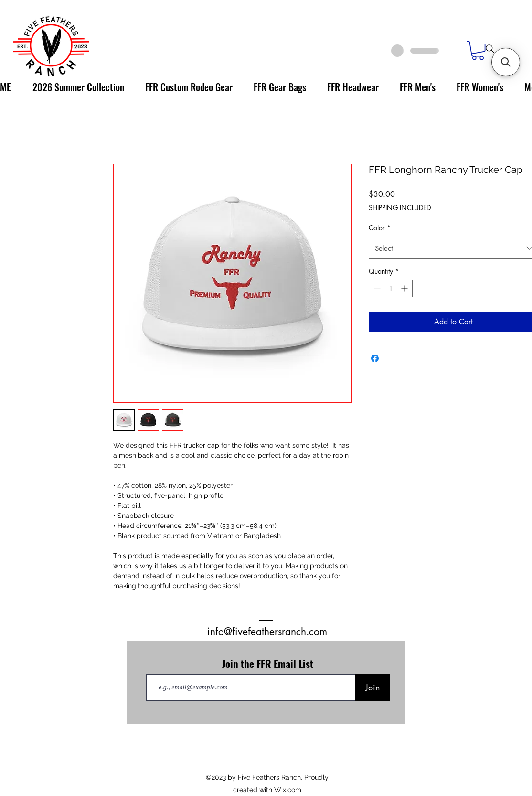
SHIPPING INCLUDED (400, 208)
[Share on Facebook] (375, 358)
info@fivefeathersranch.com (267, 631)
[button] (506, 62)
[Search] (490, 49)
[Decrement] (376, 288)
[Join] (373, 688)
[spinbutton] (391, 288)
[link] (478, 50)
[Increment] (405, 288)
